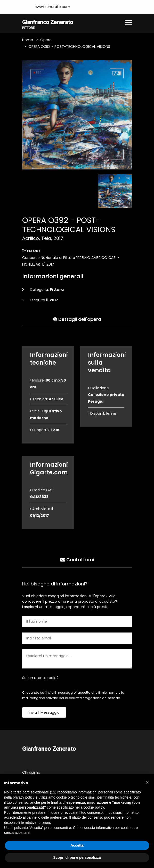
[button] (147, 782)
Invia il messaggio (44, 713)
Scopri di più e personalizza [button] (77, 857)
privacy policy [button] (23, 797)
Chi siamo (31, 773)
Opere (46, 40)
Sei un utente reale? (40, 678)
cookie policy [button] (94, 807)
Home (28, 40)
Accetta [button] (77, 845)
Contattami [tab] (77, 559)
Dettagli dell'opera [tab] (77, 319)
